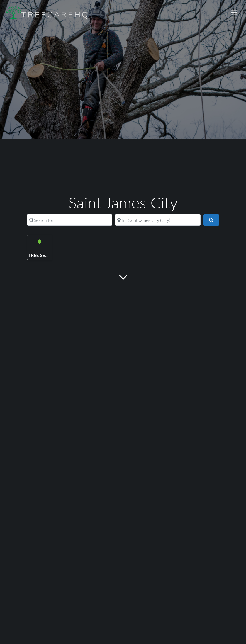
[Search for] (70, 220)
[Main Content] (123, 277)
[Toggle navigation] (234, 12)
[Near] (158, 220)
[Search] (211, 220)
